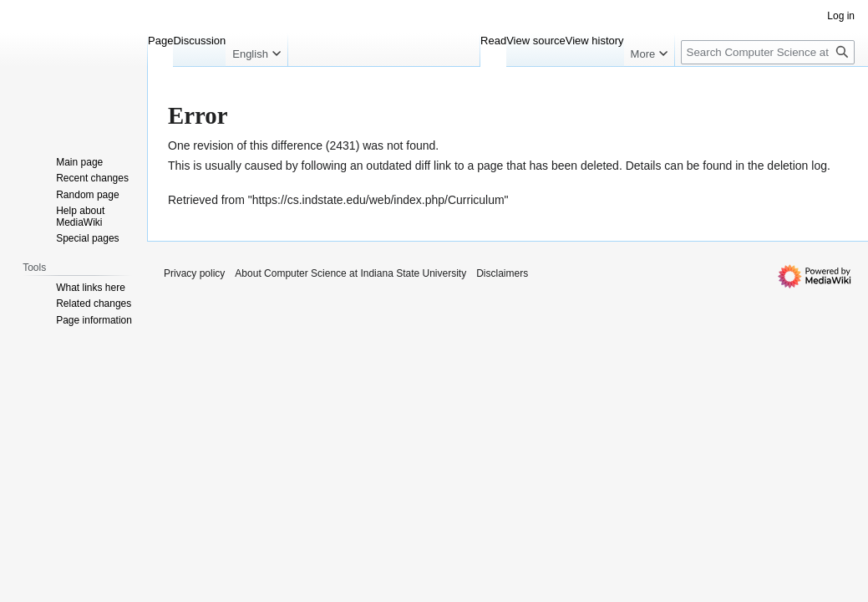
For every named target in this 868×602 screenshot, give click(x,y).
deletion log (797, 166)
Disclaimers (502, 273)
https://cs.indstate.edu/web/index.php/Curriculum (378, 200)
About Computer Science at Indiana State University (350, 273)
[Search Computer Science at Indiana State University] (768, 52)
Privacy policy (194, 273)
